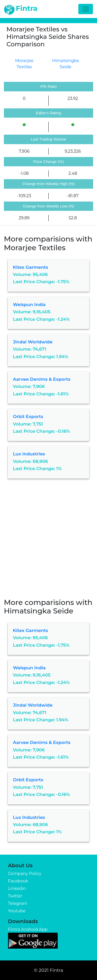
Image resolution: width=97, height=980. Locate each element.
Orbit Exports (28, 417)
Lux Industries (29, 454)
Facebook (18, 881)
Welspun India (29, 305)
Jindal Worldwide (33, 342)
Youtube (17, 911)
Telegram (18, 903)
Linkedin (17, 888)
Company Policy (25, 874)
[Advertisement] (48, 542)
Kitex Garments (31, 267)
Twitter (15, 896)
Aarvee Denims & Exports (42, 379)
